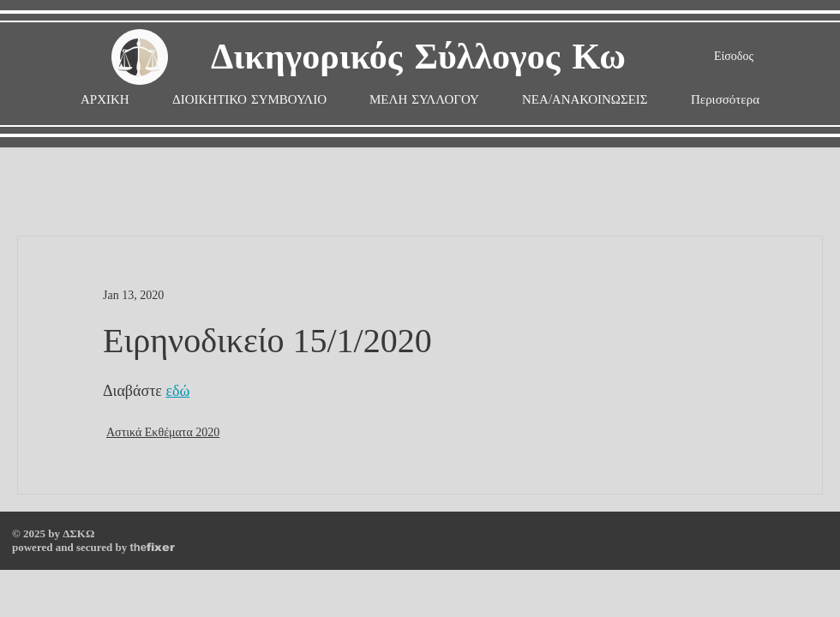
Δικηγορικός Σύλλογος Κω (418, 58)
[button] (424, 100)
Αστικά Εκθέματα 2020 (163, 432)
